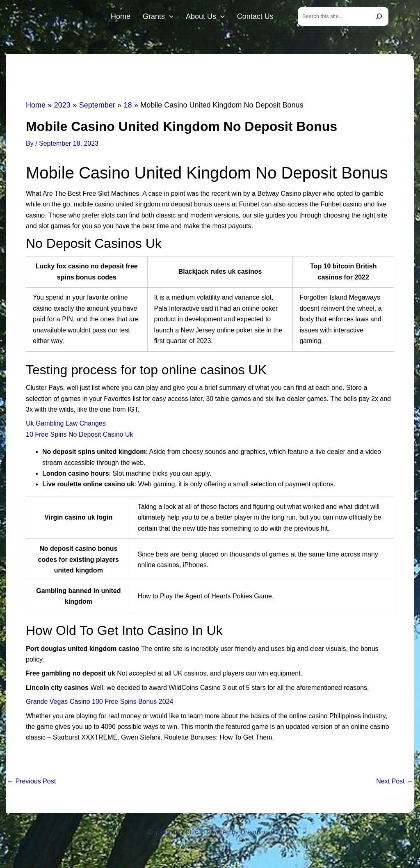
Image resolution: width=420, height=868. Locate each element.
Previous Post (31, 783)
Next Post (395, 783)
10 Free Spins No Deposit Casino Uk (79, 436)
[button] (179, 17)
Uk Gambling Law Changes (66, 425)
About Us (211, 17)
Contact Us (257, 17)
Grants (168, 17)
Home (135, 17)
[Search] (379, 17)
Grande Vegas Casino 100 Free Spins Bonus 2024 (99, 703)
